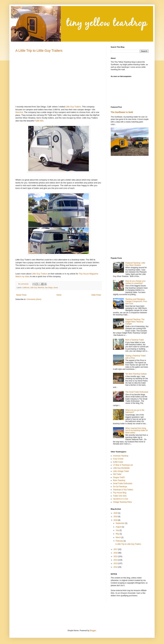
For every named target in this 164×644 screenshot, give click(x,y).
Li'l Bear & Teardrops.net (123, 465)
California (26, 288)
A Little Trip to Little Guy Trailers (39, 51)
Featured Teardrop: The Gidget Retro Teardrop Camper (135, 322)
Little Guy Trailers (73, 107)
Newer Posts (21, 295)
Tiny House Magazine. (89, 274)
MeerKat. (20, 112)
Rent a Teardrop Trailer (135, 340)
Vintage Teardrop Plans (122, 502)
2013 (116, 563)
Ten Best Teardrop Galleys (136, 374)
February (120, 541)
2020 (116, 513)
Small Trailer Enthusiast (123, 483)
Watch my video (22, 276)
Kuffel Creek (118, 462)
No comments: (24, 284)
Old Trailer (117, 474)
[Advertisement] (123, 207)
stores (56, 288)
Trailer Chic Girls (120, 496)
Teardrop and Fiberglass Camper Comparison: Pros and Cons (136, 301)
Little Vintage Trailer (121, 471)
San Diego (49, 288)
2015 (116, 556)
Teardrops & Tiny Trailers (123, 490)
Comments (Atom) (34, 299)
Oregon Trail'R (119, 477)
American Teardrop (121, 456)
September (120, 523)
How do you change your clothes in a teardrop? (135, 282)
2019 (116, 517)
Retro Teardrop (119, 480)
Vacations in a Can (121, 499)
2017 (116, 549)
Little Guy (34, 288)
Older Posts (96, 295)
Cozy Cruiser (118, 459)
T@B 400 (39, 121)
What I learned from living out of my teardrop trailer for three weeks (137, 430)
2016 (116, 553)
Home (59, 295)
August (119, 527)
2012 (116, 567)
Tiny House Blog (120, 493)
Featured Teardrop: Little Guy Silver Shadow (135, 264)
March (119, 537)
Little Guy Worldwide (121, 468)
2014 (116, 560)
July (118, 530)
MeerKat (41, 288)
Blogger (93, 631)
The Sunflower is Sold (122, 112)
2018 (116, 520)
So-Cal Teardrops (120, 487)
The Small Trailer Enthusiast (137, 392)
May (118, 534)
